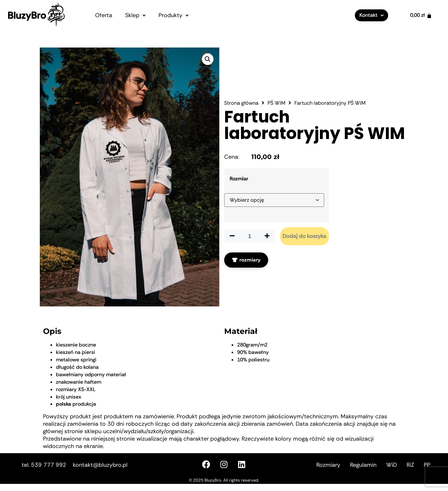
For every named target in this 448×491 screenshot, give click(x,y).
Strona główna (241, 126)
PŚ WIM (276, 126)
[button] (135, 15)
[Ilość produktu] (250, 260)
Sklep (135, 15)
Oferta (104, 15)
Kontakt (372, 15)
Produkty (174, 15)
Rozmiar (239, 202)
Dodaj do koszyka (304, 259)
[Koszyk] (421, 15)
